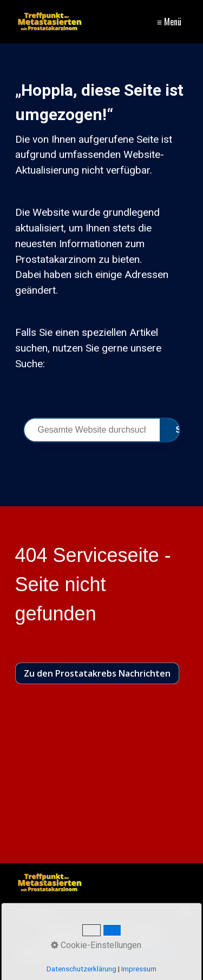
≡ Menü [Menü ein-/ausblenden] (169, 22)
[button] (97, 673)
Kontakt (107, 934)
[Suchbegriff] (101, 912)
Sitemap (144, 934)
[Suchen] (185, 912)
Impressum (65, 934)
